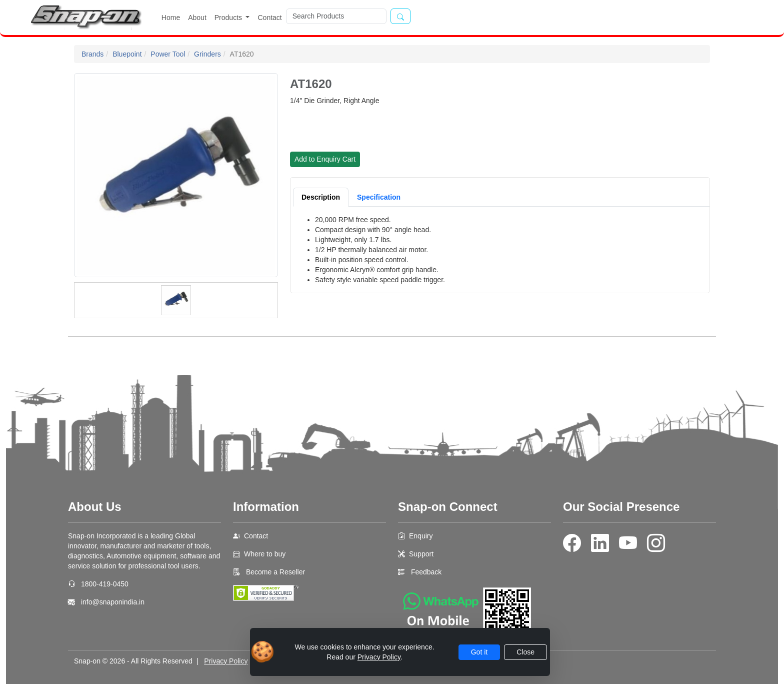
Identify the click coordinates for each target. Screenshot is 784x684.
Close (525, 652)
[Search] (336, 16)
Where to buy (265, 554)
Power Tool (168, 54)
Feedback (426, 572)
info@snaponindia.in (113, 602)
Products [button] (229, 18)
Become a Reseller (274, 572)
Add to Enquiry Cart (325, 159)
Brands (92, 54)
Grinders (207, 54)
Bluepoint (127, 54)
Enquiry (421, 536)
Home (171, 18)
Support (421, 554)
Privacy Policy (226, 661)
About (197, 18)
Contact (269, 18)
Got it (479, 652)
